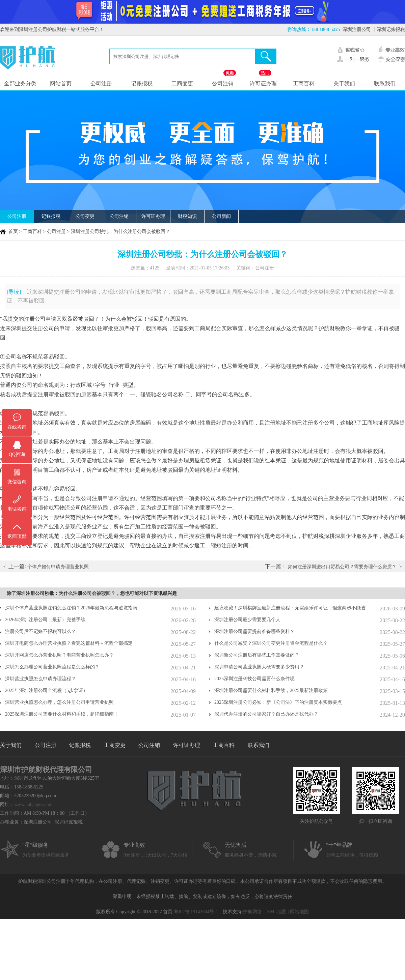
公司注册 (101, 83)
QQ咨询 (17, 454)
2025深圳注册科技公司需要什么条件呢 (254, 679)
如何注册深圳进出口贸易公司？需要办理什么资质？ (342, 567)
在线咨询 (17, 427)
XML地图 (277, 912)
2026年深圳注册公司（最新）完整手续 (45, 620)
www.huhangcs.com (33, 804)
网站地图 (299, 912)
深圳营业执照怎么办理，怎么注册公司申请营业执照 (59, 702)
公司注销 (223, 83)
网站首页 (61, 83)
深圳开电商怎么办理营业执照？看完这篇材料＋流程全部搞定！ (71, 643)
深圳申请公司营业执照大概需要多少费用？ (259, 667)
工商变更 (182, 83)
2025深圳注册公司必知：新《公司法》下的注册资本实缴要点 (278, 702)
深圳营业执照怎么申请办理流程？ (40, 679)
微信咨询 (17, 482)
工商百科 (304, 83)
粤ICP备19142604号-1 (196, 912)
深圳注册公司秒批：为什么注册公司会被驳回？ (120, 232)
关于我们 (344, 83)
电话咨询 (17, 509)
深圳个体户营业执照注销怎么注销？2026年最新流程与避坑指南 (71, 608)
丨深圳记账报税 (388, 30)
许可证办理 (263, 83)
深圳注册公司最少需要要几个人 (247, 620)
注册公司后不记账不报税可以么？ (40, 631)
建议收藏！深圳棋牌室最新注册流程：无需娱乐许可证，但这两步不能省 (290, 608)
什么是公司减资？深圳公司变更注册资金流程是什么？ (271, 643)
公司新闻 (221, 216)
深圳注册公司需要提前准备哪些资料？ (254, 631)
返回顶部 (17, 536)
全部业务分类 (20, 83)
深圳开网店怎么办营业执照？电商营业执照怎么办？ (59, 655)
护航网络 (252, 912)
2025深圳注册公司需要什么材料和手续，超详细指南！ (62, 714)
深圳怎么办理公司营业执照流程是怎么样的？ (52, 667)
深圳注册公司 (357, 30)
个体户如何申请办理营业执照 (58, 567)
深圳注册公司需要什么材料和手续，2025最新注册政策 (271, 690)
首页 (13, 232)
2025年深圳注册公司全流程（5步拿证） (46, 690)
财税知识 (187, 216)
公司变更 (85, 216)
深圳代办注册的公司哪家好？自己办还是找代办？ (266, 714)
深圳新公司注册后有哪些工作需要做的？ (257, 655)
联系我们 (385, 83)
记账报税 (142, 83)
